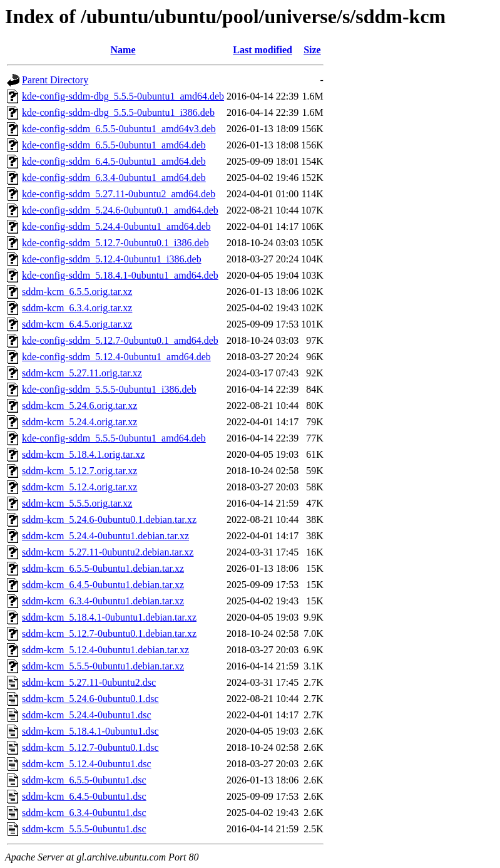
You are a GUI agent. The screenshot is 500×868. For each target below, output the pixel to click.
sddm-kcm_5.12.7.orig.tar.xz (79, 471)
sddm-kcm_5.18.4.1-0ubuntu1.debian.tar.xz (109, 617)
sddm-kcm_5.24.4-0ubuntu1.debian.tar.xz (105, 536)
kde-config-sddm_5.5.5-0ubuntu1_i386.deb (109, 389)
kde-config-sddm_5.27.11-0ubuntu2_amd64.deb (119, 194)
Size (312, 50)
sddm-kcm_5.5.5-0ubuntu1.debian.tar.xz (103, 666)
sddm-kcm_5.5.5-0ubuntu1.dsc (84, 829)
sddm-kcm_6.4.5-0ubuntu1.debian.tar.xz (103, 585)
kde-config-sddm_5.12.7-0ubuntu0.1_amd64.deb (120, 340)
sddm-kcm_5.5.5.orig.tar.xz (77, 503)
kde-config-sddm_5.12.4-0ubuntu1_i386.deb (112, 259)
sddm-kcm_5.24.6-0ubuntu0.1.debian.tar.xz (109, 519)
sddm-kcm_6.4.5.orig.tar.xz (77, 324)
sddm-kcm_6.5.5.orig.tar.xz (77, 292)
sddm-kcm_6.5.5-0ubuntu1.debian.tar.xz (103, 568)
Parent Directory (55, 80)
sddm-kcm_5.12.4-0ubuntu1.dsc (87, 764)
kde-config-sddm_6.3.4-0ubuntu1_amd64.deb (114, 178)
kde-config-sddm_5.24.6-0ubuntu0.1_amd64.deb (120, 210)
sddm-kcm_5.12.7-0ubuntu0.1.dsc (90, 747)
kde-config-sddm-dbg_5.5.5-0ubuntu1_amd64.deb (123, 96)
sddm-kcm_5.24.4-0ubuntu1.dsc (87, 715)
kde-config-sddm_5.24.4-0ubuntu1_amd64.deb (116, 226)
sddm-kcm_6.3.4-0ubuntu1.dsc (84, 813)
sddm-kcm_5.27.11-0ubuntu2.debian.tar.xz (108, 552)
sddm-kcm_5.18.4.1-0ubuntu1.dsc (90, 731)
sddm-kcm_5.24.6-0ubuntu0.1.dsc (90, 699)
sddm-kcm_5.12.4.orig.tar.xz (79, 487)
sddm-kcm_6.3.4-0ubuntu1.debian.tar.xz (103, 601)
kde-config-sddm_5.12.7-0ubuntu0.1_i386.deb (115, 243)
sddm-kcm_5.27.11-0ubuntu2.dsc (89, 682)
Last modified (263, 50)
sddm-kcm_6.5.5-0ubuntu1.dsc (84, 780)
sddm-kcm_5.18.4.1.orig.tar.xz (83, 454)
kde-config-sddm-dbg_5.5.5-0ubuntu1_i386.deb (118, 112)
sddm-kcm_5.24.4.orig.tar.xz (79, 422)
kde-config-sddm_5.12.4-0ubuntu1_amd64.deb (116, 357)
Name (123, 50)
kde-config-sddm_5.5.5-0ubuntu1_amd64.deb (114, 438)
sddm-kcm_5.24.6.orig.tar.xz (79, 406)
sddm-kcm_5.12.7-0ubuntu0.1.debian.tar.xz (109, 633)
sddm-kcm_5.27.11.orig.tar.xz (82, 373)
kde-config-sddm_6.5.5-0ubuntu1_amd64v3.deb (119, 129)
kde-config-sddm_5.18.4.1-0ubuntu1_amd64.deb (120, 275)
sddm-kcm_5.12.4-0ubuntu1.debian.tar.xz (105, 650)
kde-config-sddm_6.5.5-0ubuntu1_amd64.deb (114, 145)
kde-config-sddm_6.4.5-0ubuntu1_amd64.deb (114, 161)
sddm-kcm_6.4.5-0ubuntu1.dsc (84, 796)
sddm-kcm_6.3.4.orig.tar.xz (77, 308)
